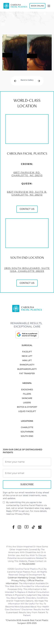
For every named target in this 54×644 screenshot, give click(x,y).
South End (27, 436)
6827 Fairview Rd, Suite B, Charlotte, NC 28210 (27, 193)
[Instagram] (19, 527)
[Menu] (49, 6)
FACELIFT (27, 352)
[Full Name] (27, 462)
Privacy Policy (22, 514)
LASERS (27, 403)
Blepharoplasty (27, 369)
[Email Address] (27, 473)
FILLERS (27, 394)
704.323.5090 (28, 564)
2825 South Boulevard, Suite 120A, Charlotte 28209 (27, 270)
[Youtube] (26, 527)
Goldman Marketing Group (21, 578)
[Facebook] (13, 527)
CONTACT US (27, 209)
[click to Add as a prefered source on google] (27, 335)
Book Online (37, 6)
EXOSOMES (27, 390)
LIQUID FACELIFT (27, 411)
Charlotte (27, 427)
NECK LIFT (27, 356)
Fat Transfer (27, 373)
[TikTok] (33, 527)
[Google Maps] (40, 527)
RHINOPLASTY (27, 365)
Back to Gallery (27, 80)
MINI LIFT (27, 360)
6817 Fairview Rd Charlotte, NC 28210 (27, 174)
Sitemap (41, 578)
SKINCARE (27, 398)
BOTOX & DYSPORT (27, 407)
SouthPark (27, 432)
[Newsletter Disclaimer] (4, 503)
